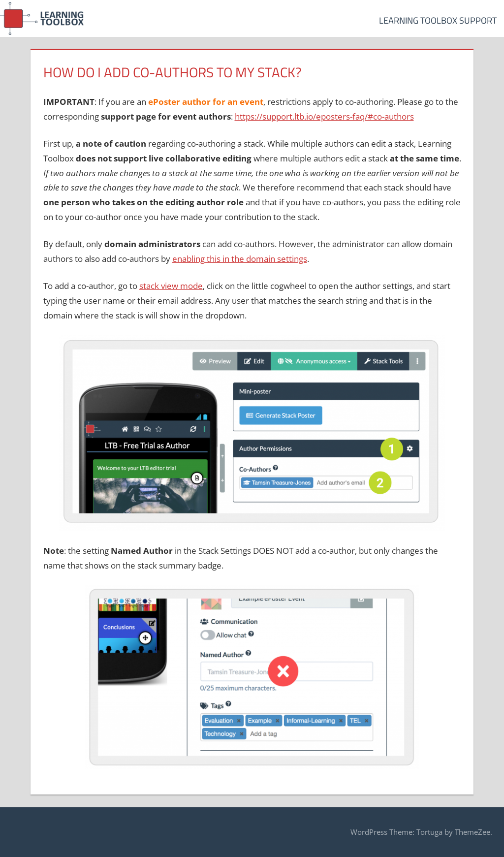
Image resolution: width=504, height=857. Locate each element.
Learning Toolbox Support (438, 20)
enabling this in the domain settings (240, 259)
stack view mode (171, 286)
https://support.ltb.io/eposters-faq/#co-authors (324, 116)
